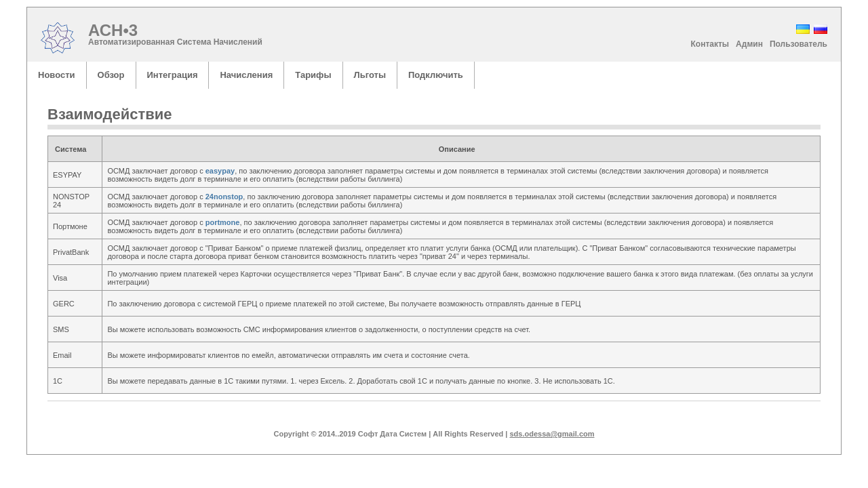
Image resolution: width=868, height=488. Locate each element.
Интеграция (173, 75)
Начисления (246, 75)
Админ (749, 44)
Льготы (370, 75)
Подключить (436, 75)
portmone (223, 222)
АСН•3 (116, 30)
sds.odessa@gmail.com (552, 434)
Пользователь (798, 44)
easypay (220, 171)
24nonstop (224, 197)
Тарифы (313, 75)
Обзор (111, 75)
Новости (57, 75)
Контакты (710, 44)
